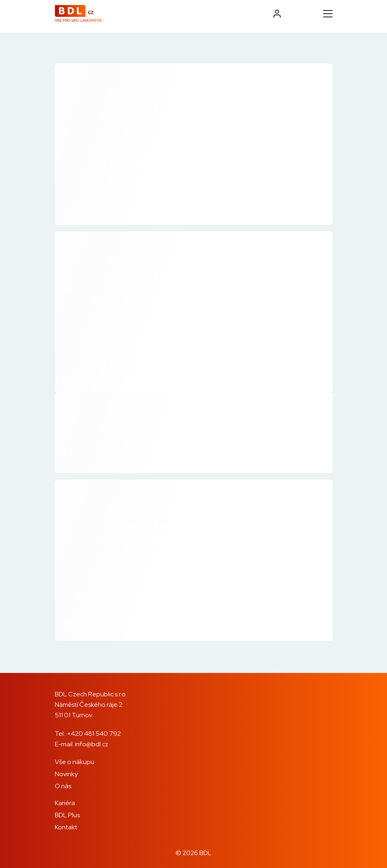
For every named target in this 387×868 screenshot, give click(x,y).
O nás (63, 786)
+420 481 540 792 (94, 734)
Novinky (66, 774)
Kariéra (65, 803)
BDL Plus (67, 815)
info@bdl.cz (92, 744)
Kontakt (66, 827)
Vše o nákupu (75, 762)
